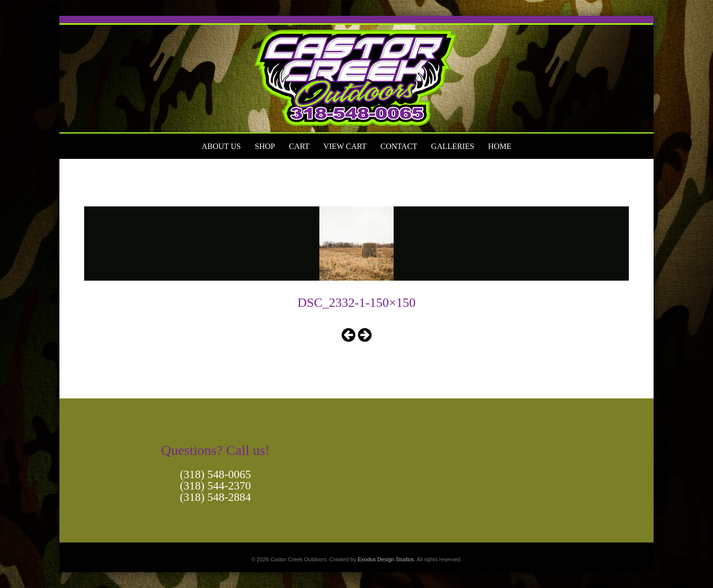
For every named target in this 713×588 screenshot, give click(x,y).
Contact (399, 146)
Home (500, 146)
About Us (221, 146)
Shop (265, 146)
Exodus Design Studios (386, 559)
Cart (299, 146)
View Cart (345, 146)
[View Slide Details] (356, 75)
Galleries (453, 146)
